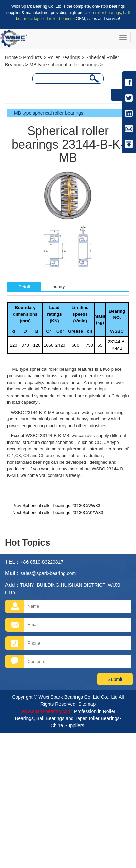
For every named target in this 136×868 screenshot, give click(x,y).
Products (32, 57)
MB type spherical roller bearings (64, 65)
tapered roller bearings (54, 19)
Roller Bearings (64, 57)
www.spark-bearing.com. (47, 711)
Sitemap (87, 704)
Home (11, 57)
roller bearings (108, 13)
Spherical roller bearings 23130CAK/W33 (63, 512)
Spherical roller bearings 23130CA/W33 (61, 506)
